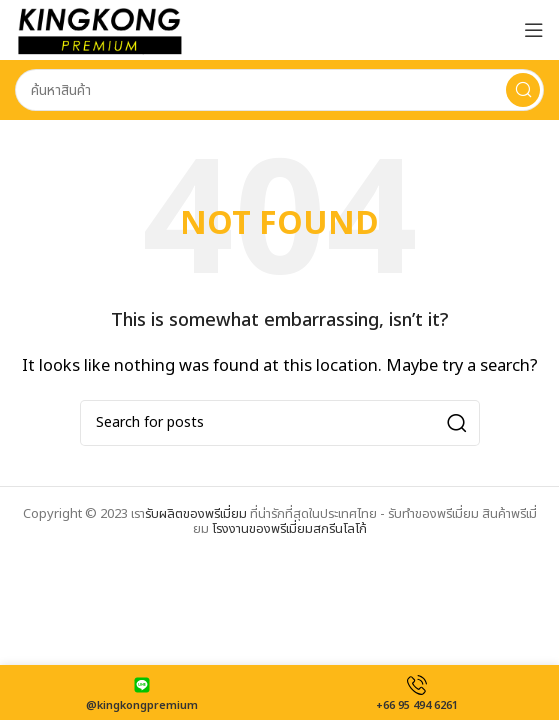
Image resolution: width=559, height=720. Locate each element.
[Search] (279, 90)
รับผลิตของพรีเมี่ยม (196, 514)
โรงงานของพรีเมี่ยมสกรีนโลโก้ (289, 529)
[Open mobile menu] (534, 30)
